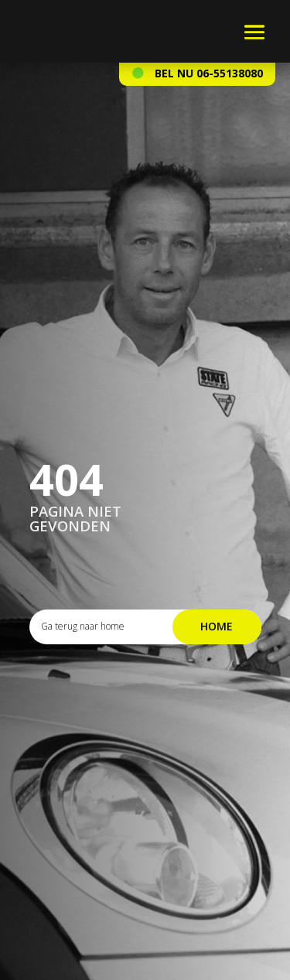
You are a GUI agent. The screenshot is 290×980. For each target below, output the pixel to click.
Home (217, 626)
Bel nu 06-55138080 (209, 73)
